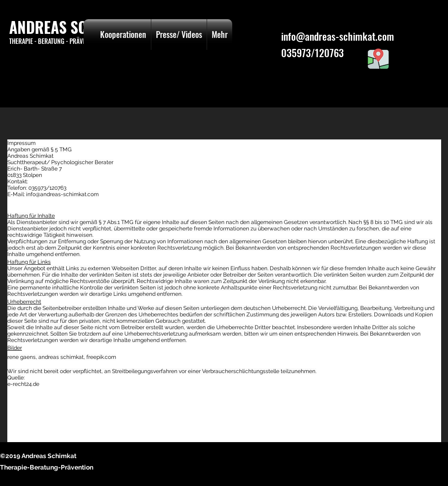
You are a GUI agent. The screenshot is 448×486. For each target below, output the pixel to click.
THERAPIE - (24, 41)
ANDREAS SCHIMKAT (72, 27)
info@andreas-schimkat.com (338, 36)
